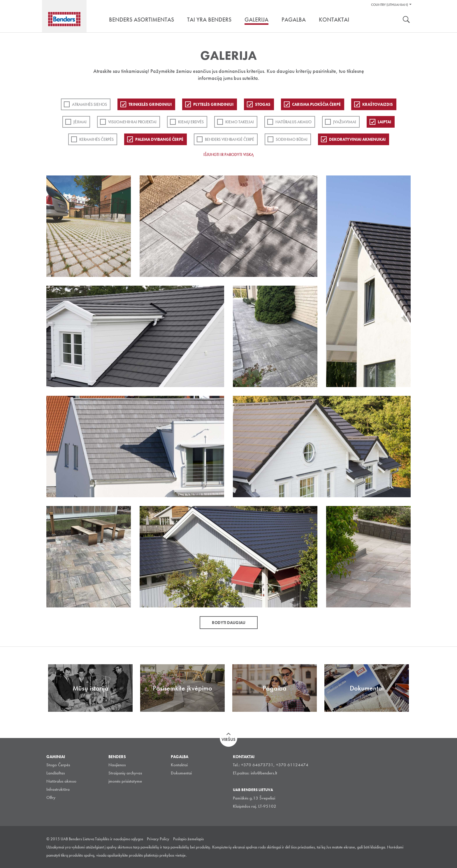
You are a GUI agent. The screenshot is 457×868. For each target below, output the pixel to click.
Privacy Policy (158, 839)
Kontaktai (179, 765)
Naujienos (117, 765)
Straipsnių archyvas (125, 773)
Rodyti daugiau (229, 623)
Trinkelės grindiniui (150, 104)
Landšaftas (56, 773)
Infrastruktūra (58, 789)
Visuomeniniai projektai (132, 122)
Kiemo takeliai (240, 122)
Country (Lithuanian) (390, 5)
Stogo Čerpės (58, 765)
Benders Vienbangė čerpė (230, 139)
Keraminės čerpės (96, 139)
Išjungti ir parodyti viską (228, 154)
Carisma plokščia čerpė (316, 104)
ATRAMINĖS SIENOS (89, 104)
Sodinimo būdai (292, 139)
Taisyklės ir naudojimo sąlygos (119, 839)
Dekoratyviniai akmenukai (357, 139)
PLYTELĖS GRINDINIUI (213, 104)
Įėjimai (80, 122)
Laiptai (384, 122)
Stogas (263, 104)
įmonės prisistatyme (125, 781)
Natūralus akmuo (293, 122)
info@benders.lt (264, 773)
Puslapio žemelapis (188, 839)
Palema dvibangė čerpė (159, 139)
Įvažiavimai (345, 122)
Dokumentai (181, 773)
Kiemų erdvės (191, 122)
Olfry (51, 797)
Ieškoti (406, 20)
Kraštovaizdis (378, 104)
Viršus (228, 739)
